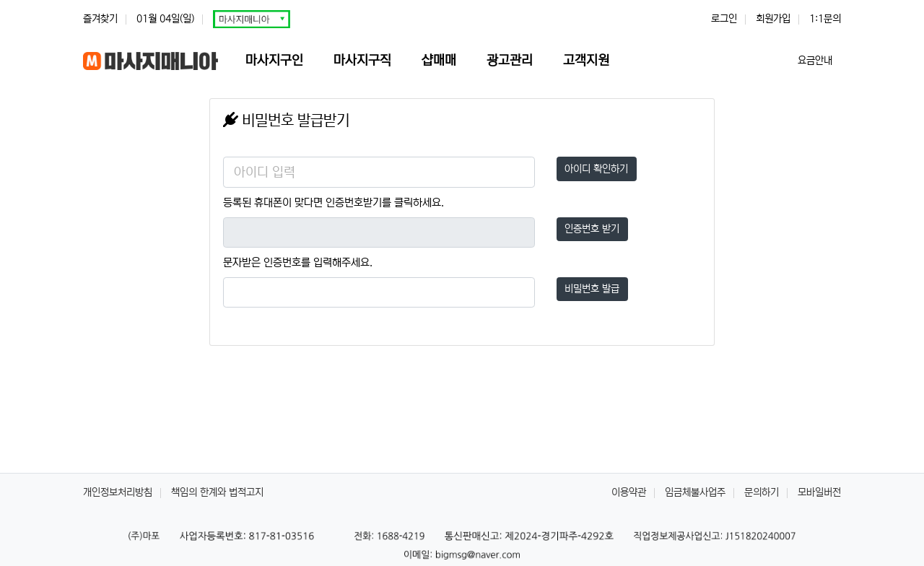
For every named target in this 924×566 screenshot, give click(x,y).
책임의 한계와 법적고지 (217, 492)
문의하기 (762, 492)
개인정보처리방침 (118, 492)
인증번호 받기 (592, 229)
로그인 (724, 19)
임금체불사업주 (695, 492)
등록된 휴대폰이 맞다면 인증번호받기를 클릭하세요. (334, 203)
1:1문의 (825, 19)
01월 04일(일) (165, 19)
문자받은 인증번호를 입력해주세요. (298, 262)
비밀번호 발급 (592, 289)
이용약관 (629, 492)
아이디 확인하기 (596, 169)
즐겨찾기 (100, 19)
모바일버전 (819, 492)
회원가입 (773, 19)
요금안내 (816, 61)
